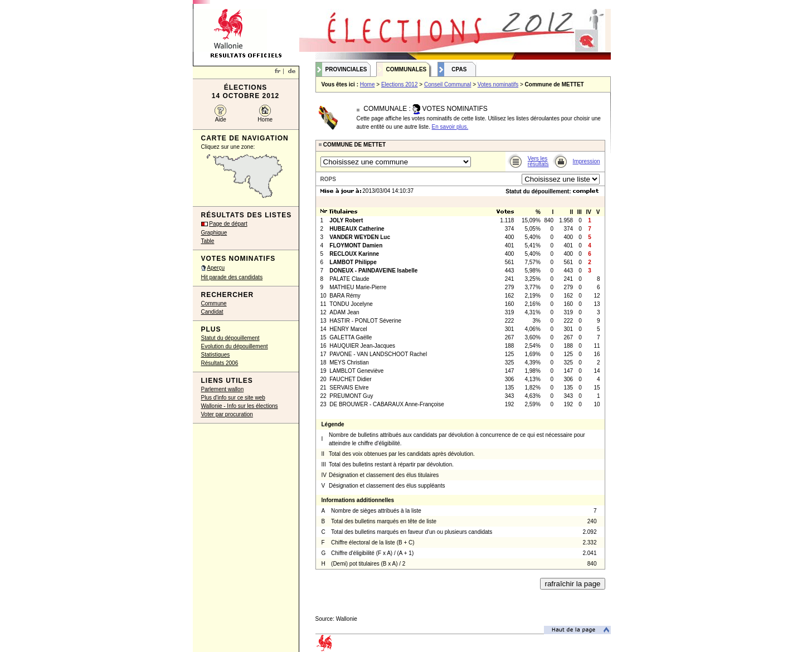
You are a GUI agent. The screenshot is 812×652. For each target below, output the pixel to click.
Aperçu (216, 268)
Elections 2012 (400, 84)
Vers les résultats (538, 161)
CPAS (459, 69)
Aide (221, 120)
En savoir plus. (450, 127)
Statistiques (216, 355)
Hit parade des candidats (232, 277)
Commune (214, 303)
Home (265, 120)
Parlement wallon (223, 389)
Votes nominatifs (498, 84)
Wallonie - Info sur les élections (240, 406)
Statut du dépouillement (230, 338)
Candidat (212, 312)
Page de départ (228, 224)
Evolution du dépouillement (235, 346)
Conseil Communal (448, 84)
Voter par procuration (227, 414)
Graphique (214, 233)
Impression (587, 161)
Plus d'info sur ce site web (233, 398)
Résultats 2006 (220, 363)
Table (208, 241)
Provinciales (346, 69)
